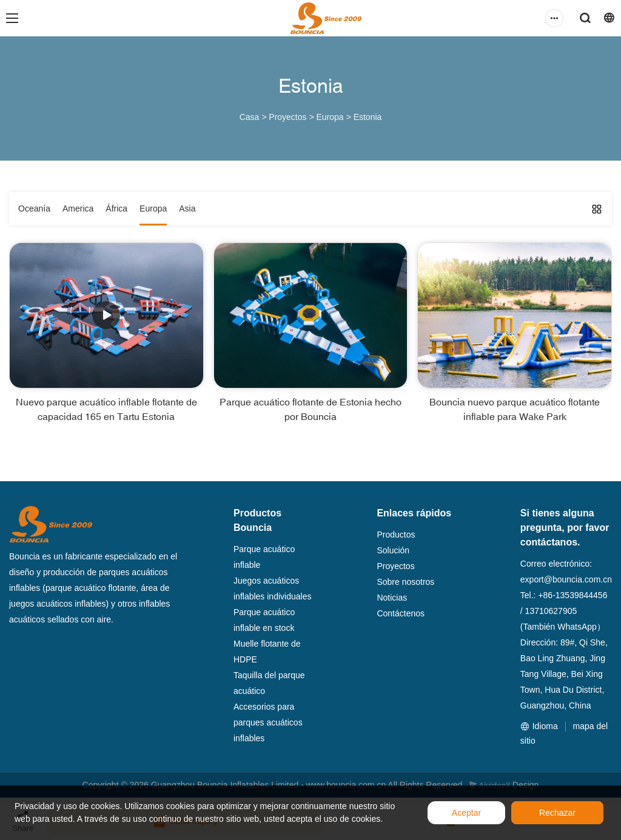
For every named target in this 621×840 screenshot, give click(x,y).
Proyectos (287, 117)
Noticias (392, 598)
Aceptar (466, 813)
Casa (250, 117)
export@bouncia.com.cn (566, 579)
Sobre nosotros (405, 582)
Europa (330, 117)
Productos (396, 535)
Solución (393, 550)
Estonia (368, 117)
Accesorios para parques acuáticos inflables (268, 722)
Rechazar (557, 813)
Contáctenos (401, 613)
